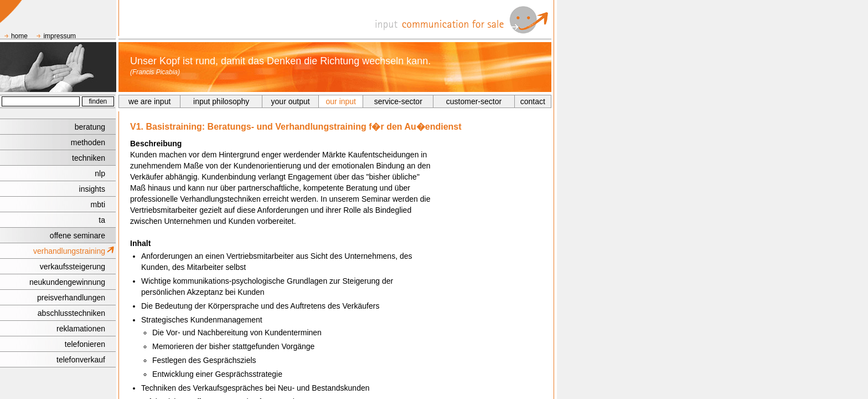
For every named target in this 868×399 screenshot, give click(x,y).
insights (92, 189)
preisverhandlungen (71, 298)
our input (341, 101)
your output (291, 101)
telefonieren (85, 344)
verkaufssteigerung (73, 267)
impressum (60, 36)
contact (533, 101)
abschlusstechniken (71, 313)
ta (102, 220)
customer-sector (474, 101)
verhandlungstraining (69, 251)
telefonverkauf (81, 360)
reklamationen (81, 329)
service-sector (398, 101)
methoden (88, 142)
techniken (89, 158)
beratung (90, 127)
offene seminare (77, 236)
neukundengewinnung (67, 282)
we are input (149, 101)
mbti (98, 204)
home (19, 36)
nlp (100, 173)
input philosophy (221, 101)
